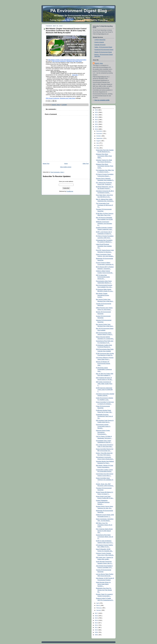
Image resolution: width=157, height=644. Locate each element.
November (99, 134)
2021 (96, 122)
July (98, 143)
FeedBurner (70, 191)
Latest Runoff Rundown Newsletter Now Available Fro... (104, 246)
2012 (96, 625)
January (99, 610)
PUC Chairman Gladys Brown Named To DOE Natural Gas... (104, 531)
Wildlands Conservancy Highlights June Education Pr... (104, 223)
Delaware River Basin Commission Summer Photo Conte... (105, 166)
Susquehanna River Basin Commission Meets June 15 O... (105, 537)
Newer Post (46, 164)
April (98, 603)
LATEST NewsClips (100, 40)
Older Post (86, 164)
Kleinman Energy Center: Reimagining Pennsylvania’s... (103, 432)
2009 (96, 632)
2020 (96, 124)
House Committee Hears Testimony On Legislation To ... (105, 480)
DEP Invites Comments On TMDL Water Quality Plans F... (104, 384)
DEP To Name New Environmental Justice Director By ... (103, 277)
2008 (96, 635)
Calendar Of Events (100, 45)
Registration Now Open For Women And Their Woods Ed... (104, 590)
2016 (96, 616)
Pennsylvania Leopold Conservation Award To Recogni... (103, 426)
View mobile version (66, 167)
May (98, 148)
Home (66, 164)
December (99, 131)
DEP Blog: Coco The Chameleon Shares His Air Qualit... (104, 525)
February (99, 608)
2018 (96, 129)
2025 (96, 112)
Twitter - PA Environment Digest (103, 47)
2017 (96, 613)
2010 (96, 630)
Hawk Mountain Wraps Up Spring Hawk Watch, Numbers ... (103, 584)
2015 (96, 618)
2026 (96, 110)
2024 (96, 115)
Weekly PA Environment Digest (103, 52)
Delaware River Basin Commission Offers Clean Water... (104, 156)
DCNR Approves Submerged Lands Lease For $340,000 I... (104, 390)
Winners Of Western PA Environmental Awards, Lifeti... (103, 363)
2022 (96, 120)
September (100, 138)
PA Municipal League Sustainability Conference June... (104, 369)
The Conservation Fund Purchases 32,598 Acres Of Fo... (104, 205)
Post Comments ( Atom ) (57, 172)
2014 (96, 620)
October (99, 136)
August (98, 141)
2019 (96, 127)
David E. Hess (99, 63)
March (98, 605)
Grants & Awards (99, 42)
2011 (96, 628)
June (98, 146)
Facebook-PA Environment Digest (104, 50)
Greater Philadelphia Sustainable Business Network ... (103, 502)
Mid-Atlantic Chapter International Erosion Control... (103, 295)
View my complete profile (102, 100)
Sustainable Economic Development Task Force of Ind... (104, 416)
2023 (96, 117)
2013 (96, 623)
